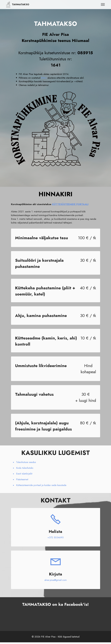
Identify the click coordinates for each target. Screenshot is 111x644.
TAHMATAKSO (21, 4)
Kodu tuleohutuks (25, 468)
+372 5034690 (56, 537)
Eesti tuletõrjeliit (24, 474)
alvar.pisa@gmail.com (56, 580)
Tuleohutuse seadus (26, 462)
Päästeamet (22, 479)
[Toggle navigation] (103, 4)
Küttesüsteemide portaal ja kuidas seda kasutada (41, 485)
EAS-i (44, 78)
